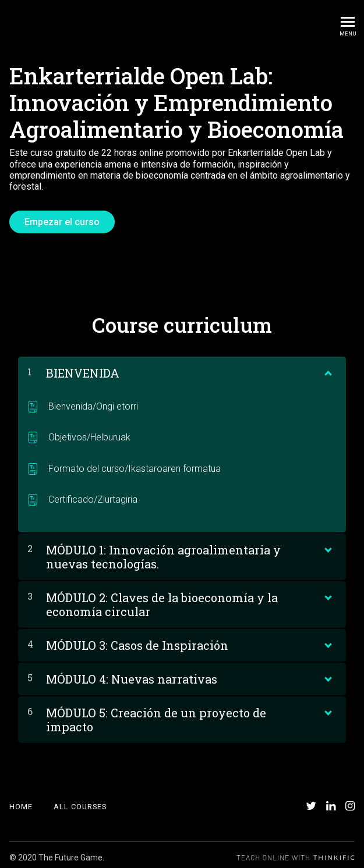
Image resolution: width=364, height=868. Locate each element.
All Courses (80, 801)
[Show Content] (327, 365)
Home (21, 801)
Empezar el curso (62, 222)
